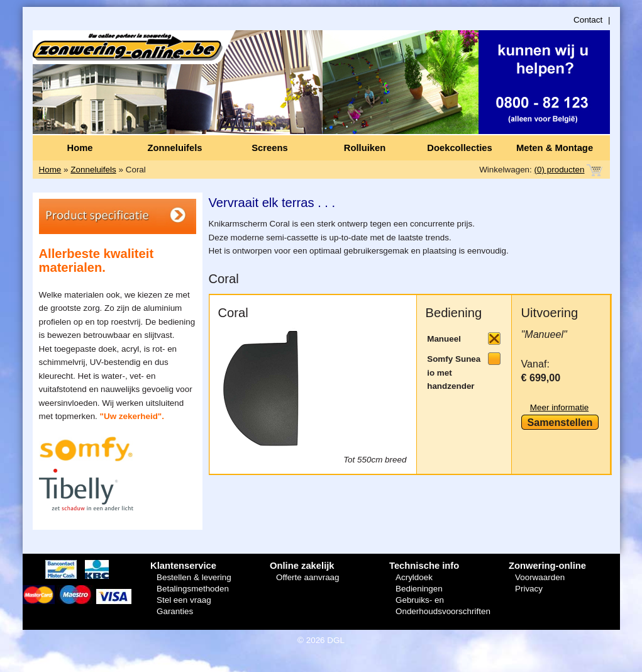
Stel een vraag (184, 600)
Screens (269, 148)
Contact (588, 20)
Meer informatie (559, 407)
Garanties (175, 611)
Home (80, 148)
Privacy (529, 589)
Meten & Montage (555, 148)
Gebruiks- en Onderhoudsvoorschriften (443, 606)
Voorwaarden (540, 577)
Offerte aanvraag (308, 577)
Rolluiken (365, 148)
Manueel (444, 339)
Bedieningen (419, 589)
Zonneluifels (175, 148)
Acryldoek (414, 577)
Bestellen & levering (194, 577)
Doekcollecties (459, 148)
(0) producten (560, 170)
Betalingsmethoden (193, 589)
